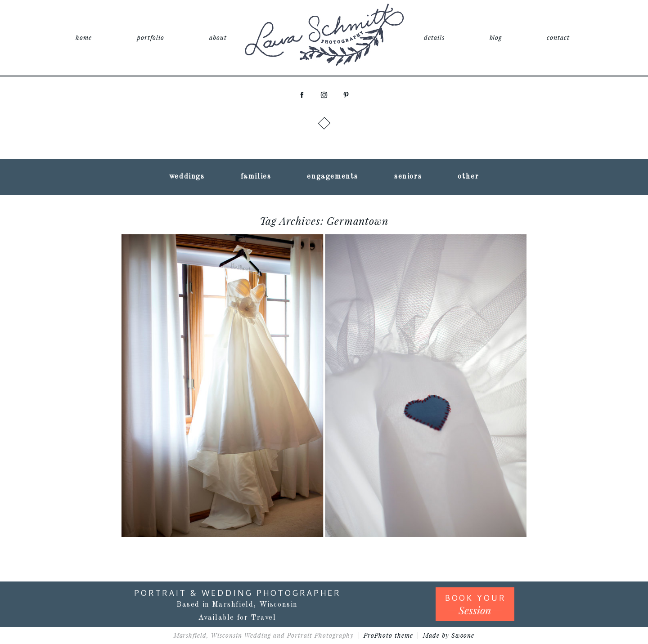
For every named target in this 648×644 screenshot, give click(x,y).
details (434, 38)
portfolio (151, 38)
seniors (408, 177)
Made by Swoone (449, 635)
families (256, 177)
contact (558, 38)
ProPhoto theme (388, 635)
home (84, 38)
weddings (187, 177)
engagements (333, 177)
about (218, 38)
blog (496, 38)
